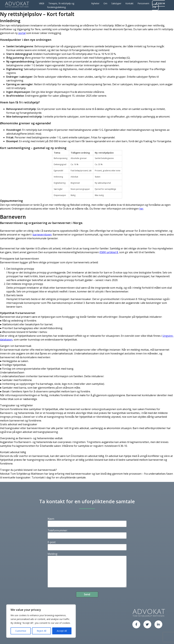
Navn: (51, 519)
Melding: (53, 554)
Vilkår (42, 3)
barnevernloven (42, 235)
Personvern (143, 3)
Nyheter (95, 3)
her (141, 209)
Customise (21, 631)
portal (22, 33)
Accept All (62, 631)
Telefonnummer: (58, 530)
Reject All (41, 631)
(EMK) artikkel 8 (109, 252)
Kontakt (129, 3)
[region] (41, 621)
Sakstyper (116, 3)
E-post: (52, 542)
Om (105, 3)
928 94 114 (158, 5)
